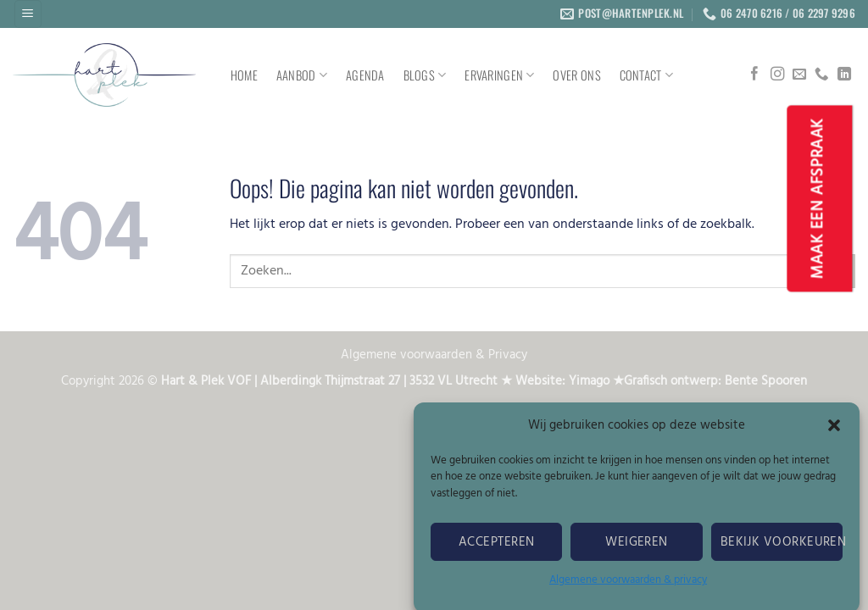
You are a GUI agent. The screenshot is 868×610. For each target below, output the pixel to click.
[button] (834, 430)
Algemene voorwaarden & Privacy (434, 355)
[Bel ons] (821, 75)
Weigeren (637, 547)
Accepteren (497, 547)
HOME (244, 75)
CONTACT (647, 75)
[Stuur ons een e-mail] (799, 75)
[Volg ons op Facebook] (754, 75)
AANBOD (302, 75)
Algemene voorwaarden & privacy (628, 585)
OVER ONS (576, 75)
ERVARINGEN (499, 75)
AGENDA (365, 75)
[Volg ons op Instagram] (777, 75)
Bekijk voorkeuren (782, 547)
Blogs (425, 75)
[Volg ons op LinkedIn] (844, 75)
